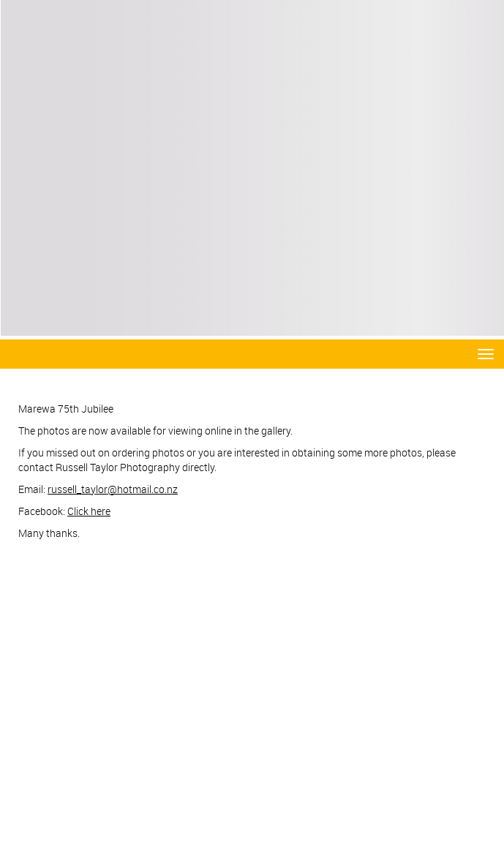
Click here (89, 511)
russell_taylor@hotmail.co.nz (113, 489)
